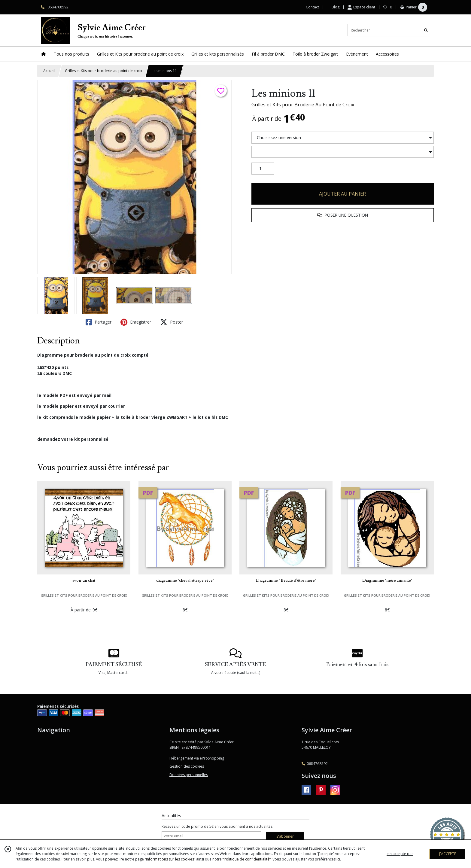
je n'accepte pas (400, 854)
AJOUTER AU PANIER (342, 194)
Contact (312, 7)
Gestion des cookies (187, 766)
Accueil (49, 71)
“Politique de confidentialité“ (247, 859)
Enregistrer (136, 322)
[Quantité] (263, 169)
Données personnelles (189, 775)
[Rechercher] (426, 30)
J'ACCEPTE (448, 854)
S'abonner (285, 836)
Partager (99, 322)
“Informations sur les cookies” (170, 859)
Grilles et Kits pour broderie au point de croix (103, 71)
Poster (172, 322)
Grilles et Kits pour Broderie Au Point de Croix (303, 105)
